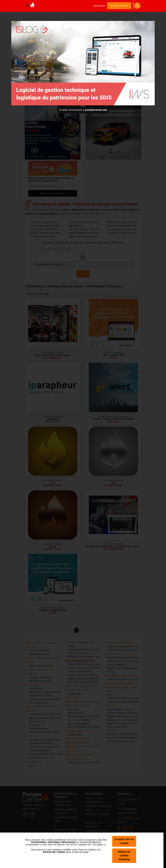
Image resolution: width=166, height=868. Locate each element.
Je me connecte (119, 5)
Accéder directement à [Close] (83, 110)
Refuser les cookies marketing (124, 856)
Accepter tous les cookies (124, 841)
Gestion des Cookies (54, 852)
